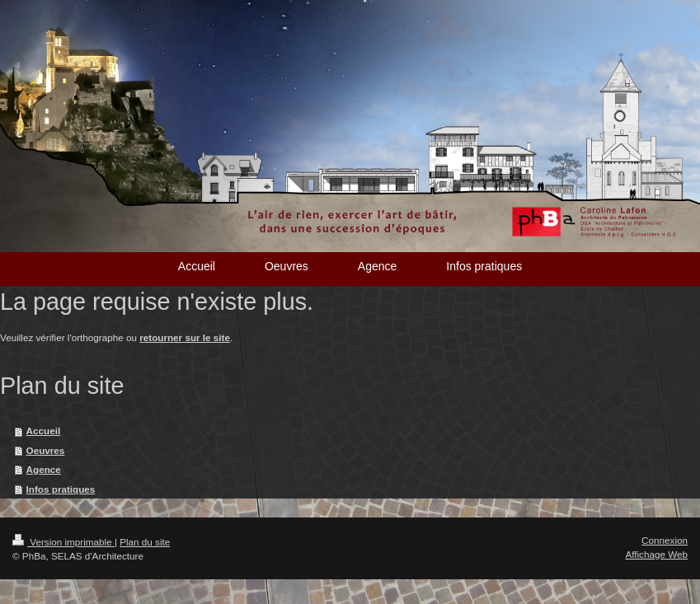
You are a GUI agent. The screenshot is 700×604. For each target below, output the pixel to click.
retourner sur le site (185, 337)
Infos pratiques (61, 489)
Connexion (665, 540)
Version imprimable (63, 542)
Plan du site (145, 542)
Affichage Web (656, 554)
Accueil (44, 431)
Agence (44, 469)
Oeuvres (46, 450)
